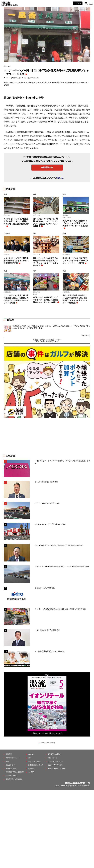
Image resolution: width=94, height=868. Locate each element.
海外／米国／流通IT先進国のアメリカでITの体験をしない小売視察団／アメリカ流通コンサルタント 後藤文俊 (75, 299)
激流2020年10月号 (33, 78)
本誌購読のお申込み (55, 754)
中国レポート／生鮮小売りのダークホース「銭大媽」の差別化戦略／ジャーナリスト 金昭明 (45, 300)
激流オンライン (9, 83)
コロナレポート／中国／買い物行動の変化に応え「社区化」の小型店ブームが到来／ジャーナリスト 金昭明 (16, 299)
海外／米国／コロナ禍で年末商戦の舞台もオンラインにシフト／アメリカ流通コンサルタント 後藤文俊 (45, 223)
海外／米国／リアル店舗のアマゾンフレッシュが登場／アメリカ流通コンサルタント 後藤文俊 (75, 223)
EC (25, 78)
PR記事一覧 (86, 336)
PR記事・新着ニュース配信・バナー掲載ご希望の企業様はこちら (47, 341)
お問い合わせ (52, 758)
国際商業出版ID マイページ (57, 769)
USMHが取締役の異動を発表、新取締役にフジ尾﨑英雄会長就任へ (59, 545)
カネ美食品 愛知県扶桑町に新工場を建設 (50, 651)
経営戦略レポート (12, 776)
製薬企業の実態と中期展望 (15, 772)
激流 (7, 761)
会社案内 (31, 772)
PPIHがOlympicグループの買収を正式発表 (50, 524)
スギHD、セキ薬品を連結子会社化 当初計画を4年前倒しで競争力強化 (60, 609)
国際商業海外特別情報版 (14, 779)
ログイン (78, 3)
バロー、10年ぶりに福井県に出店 (47, 503)
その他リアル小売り (17, 78)
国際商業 (9, 754)
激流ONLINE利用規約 (55, 765)
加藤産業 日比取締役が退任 (46, 588)
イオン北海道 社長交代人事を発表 (47, 630)
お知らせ (31, 754)
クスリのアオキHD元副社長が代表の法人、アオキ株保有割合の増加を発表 (62, 567)
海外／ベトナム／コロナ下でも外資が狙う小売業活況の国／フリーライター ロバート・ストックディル (46, 262)
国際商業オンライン (13, 758)
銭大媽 (35, 294)
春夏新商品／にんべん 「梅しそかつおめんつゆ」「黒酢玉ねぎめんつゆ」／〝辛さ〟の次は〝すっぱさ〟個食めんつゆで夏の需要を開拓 (51, 327)
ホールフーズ (67, 218)
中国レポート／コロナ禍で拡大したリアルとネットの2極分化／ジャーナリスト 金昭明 (75, 261)
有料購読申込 (47, 167)
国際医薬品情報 (11, 769)
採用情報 (31, 769)
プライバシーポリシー (55, 761)
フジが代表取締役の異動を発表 (46, 482)
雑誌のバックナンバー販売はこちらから (48, 733)
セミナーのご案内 (34, 761)
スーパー (7, 78)
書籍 (30, 758)
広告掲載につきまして (36, 765)
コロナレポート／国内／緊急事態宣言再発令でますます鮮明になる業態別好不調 (16, 261)
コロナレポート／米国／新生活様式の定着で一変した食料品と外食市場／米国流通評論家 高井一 (16, 223)
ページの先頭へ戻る (48, 742)
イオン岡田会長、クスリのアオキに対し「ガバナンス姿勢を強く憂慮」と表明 (63, 462)
